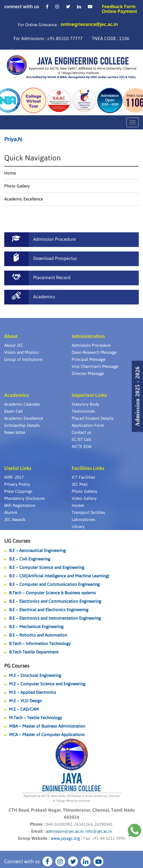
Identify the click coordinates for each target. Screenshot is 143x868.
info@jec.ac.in (98, 831)
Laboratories (83, 519)
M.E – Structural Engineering (35, 675)
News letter (15, 432)
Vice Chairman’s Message (95, 366)
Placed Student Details (92, 418)
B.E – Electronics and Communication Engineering (55, 601)
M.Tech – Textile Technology (36, 718)
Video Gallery (84, 498)
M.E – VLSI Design (25, 701)
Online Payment (120, 11)
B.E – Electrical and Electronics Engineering (49, 610)
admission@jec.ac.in (65, 831)
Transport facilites (88, 512)
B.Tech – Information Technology (40, 643)
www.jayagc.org (65, 838)
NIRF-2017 (14, 477)
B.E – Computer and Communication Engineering (54, 584)
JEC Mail (80, 484)
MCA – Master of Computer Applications (47, 735)
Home (10, 173)
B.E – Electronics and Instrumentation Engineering (55, 618)
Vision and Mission (22, 352)
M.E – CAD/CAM (24, 709)
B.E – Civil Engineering (30, 559)
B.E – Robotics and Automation (38, 635)
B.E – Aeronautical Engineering (37, 550)
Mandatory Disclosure (24, 498)
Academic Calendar (22, 404)
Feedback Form (119, 6)
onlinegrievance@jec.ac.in (89, 24)
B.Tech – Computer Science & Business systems (52, 593)
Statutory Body (85, 404)
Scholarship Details (22, 425)
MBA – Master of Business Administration (47, 726)
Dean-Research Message (94, 352)
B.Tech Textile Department (34, 652)
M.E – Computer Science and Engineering (47, 684)
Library (78, 526)
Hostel (78, 505)
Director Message (88, 373)
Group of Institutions (23, 359)
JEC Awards (15, 519)
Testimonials (83, 411)
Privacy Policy (17, 484)
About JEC (14, 345)
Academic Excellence (24, 199)
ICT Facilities (83, 477)
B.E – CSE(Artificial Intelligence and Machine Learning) (59, 576)
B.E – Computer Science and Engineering (47, 567)
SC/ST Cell (81, 439)
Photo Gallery (17, 186)
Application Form (88, 425)
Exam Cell (13, 411)
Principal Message (88, 359)
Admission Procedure (91, 345)
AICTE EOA (82, 446)
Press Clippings (18, 491)
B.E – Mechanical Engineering (36, 627)
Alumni (11, 512)
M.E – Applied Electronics (33, 692)
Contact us (81, 432)
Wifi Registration (20, 505)
